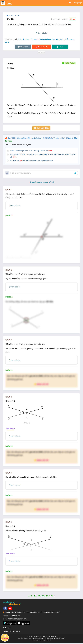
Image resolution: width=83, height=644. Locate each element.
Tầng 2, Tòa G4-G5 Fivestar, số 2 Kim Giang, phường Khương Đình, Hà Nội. (33, 614)
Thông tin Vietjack (12, 633)
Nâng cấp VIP (41, 386)
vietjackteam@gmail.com (17, 620)
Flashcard (23, 47)
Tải (60, 47)
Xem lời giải (41, 33)
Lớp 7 (13, 15)
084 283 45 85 (14, 617)
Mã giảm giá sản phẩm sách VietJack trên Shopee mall (32, 161)
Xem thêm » (10, 430)
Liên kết (7, 629)
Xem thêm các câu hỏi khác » (41, 597)
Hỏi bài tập (5, 637)
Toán (18, 15)
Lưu (73, 19)
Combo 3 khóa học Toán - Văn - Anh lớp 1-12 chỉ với (31, 151)
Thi (41, 47)
